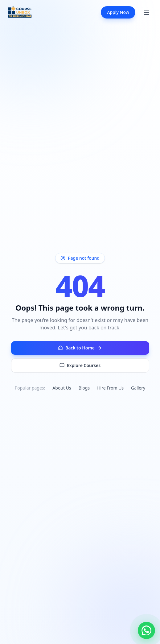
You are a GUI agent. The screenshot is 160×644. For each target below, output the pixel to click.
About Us (62, 388)
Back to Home (80, 348)
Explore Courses (80, 365)
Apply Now (118, 12)
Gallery (138, 388)
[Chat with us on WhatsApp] (146, 630)
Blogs (84, 388)
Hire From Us (110, 388)
